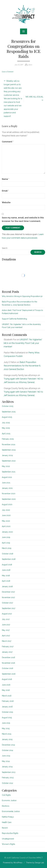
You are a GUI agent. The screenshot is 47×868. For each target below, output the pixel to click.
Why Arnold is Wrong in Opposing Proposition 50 (22, 296)
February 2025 (8, 439)
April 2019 (6, 543)
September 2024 (9, 450)
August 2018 (7, 565)
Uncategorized (8, 839)
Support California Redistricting (14, 319)
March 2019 (7, 548)
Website (6, 202)
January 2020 (7, 532)
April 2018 (6, 581)
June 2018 (6, 570)
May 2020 (6, 521)
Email (5, 191)
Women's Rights (9, 844)
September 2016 (9, 674)
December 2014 (8, 745)
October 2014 (7, 750)
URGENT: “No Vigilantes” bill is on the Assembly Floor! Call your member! (23, 343)
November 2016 (8, 663)
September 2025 (9, 412)
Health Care (7, 822)
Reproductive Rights (10, 833)
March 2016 (7, 696)
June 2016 (6, 685)
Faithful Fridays (8, 817)
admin (30, 65)
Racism (5, 828)
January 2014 (7, 767)
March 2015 (7, 734)
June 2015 (6, 723)
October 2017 (7, 603)
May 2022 (6, 466)
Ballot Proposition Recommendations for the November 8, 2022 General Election (22, 366)
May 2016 (6, 690)
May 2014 (6, 761)
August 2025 (7, 417)
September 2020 (9, 499)
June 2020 (6, 515)
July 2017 (6, 619)
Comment (8, 142)
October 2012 (7, 783)
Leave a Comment (8, 72)
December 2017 (8, 592)
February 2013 (8, 778)
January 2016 (7, 707)
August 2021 (7, 477)
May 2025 (6, 428)
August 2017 (7, 614)
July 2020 (6, 510)
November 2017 (8, 597)
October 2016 (8, 668)
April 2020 (6, 526)
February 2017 (8, 647)
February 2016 (8, 701)
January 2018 (7, 586)
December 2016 (8, 657)
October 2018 (8, 554)
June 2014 (6, 756)
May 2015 (6, 729)
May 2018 (6, 576)
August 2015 (7, 718)
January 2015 (7, 739)
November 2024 (9, 444)
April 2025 (6, 434)
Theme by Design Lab (35, 863)
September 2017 (9, 608)
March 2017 (7, 641)
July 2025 (6, 423)
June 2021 (6, 483)
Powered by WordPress (13, 863)
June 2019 (6, 537)
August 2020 (7, 505)
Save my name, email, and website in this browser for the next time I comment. (23, 219)
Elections (6, 806)
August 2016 (7, 679)
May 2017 (6, 630)
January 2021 (7, 488)
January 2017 (7, 652)
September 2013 (9, 772)
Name (6, 179)
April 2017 (6, 636)
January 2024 (7, 455)
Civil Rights (6, 795)
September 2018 (9, 559)
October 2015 (7, 712)
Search (5, 248)
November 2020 (9, 494)
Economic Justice (9, 800)
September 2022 (9, 461)
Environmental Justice (11, 811)
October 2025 (8, 406)
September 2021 (9, 472)
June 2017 (6, 625)
